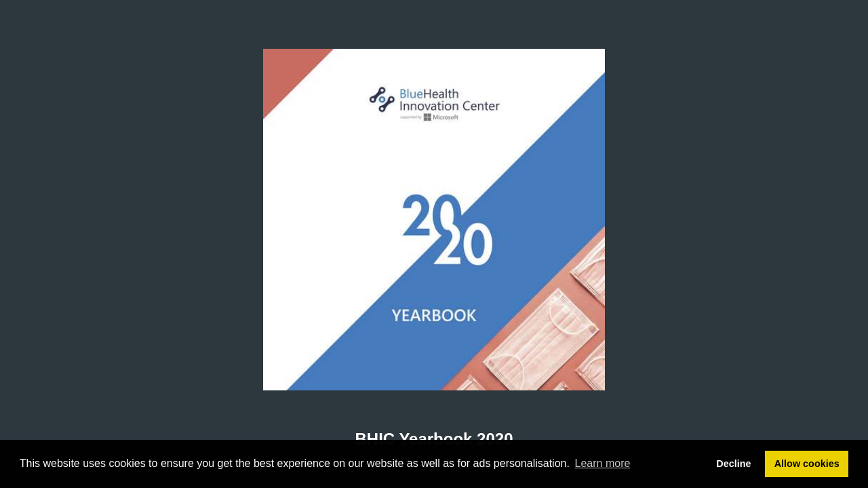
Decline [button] (733, 464)
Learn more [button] (603, 463)
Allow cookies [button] (807, 464)
